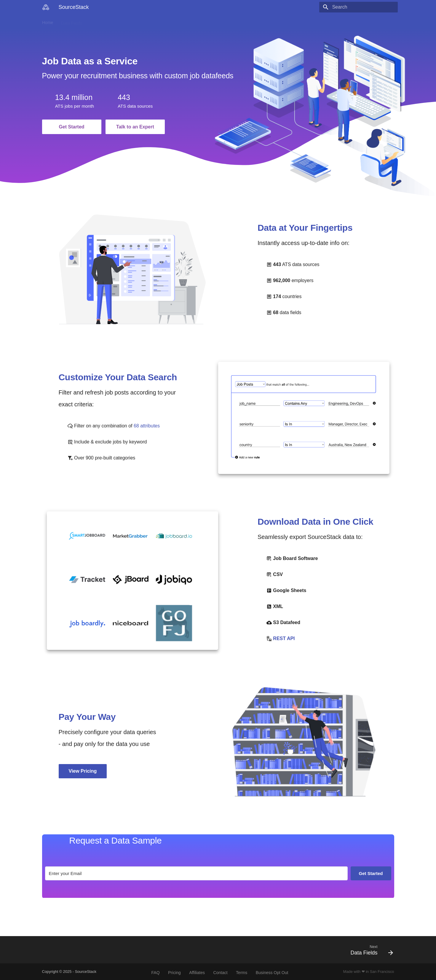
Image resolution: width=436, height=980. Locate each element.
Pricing (137, 21)
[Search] (363, 7)
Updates (115, 21)
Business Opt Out (272, 973)
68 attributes (147, 426)
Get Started (71, 127)
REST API (284, 638)
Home (48, 21)
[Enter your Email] (196, 873)
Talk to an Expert (135, 127)
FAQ (156, 973)
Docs (95, 21)
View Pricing (83, 771)
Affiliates (197, 973)
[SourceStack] (46, 7)
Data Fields (72, 21)
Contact (158, 21)
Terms (242, 973)
